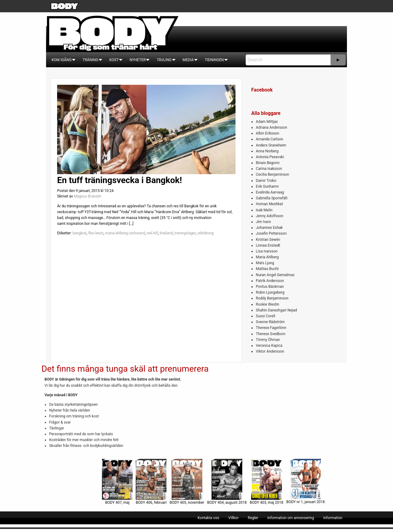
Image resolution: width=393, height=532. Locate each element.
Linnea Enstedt (268, 245)
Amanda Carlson (269, 139)
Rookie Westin (267, 304)
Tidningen (214, 60)
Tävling (164, 60)
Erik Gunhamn (267, 186)
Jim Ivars (263, 222)
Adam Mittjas (267, 122)
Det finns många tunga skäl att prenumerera (125, 369)
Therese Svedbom (270, 334)
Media (188, 60)
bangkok (80, 233)
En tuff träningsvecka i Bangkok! (120, 180)
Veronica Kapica (269, 346)
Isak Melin (264, 210)
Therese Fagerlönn (271, 328)
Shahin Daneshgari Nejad (276, 310)
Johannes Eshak (269, 228)
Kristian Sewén (268, 240)
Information (333, 518)
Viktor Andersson (270, 351)
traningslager (185, 233)
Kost (114, 60)
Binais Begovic (268, 163)
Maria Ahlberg (267, 257)
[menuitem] (62, 60)
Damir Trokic (266, 181)
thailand (166, 233)
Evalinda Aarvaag (270, 192)
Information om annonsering (291, 518)
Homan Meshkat (269, 204)
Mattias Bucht (267, 269)
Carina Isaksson (269, 169)
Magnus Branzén (87, 196)
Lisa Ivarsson (267, 251)
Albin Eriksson (267, 133)
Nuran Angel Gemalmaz (275, 275)
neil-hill (152, 233)
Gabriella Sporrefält (272, 198)
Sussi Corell (265, 316)
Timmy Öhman (268, 340)
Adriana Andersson (271, 127)
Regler (253, 518)
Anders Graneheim (271, 145)
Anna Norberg (267, 151)
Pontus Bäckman (270, 287)
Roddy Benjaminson (272, 298)
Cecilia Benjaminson (272, 174)
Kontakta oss (208, 518)
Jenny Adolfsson (269, 216)
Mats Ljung (265, 263)
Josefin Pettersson (271, 233)
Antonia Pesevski (270, 157)
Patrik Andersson (270, 281)
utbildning (206, 233)
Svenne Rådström (270, 322)
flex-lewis (96, 233)
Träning (90, 60)
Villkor (233, 518)
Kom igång (62, 60)
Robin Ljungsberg (270, 292)
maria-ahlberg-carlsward (125, 233)
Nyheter (138, 60)
